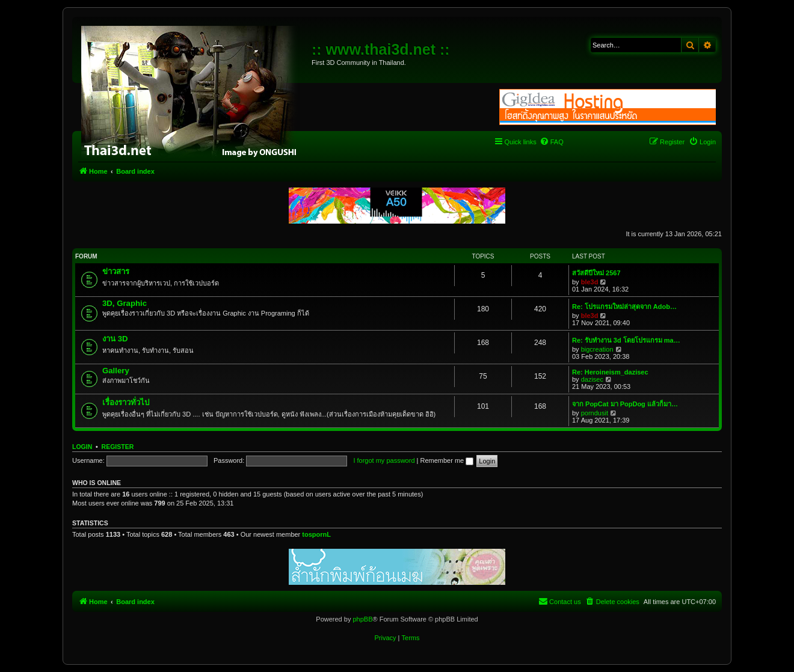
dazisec (592, 379)
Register (118, 447)
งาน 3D (115, 339)
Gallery (116, 371)
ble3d (590, 282)
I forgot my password (384, 460)
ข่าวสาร (116, 271)
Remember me (447, 460)
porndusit (595, 413)
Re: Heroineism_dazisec (610, 372)
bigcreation (597, 349)
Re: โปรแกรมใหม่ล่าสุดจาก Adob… (624, 307)
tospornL (316, 534)
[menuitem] (552, 142)
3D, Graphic (125, 303)
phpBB (362, 619)
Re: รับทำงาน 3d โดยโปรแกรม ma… (626, 340)
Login (82, 447)
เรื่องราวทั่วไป (126, 402)
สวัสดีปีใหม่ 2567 (596, 273)
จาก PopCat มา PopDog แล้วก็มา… (625, 404)
